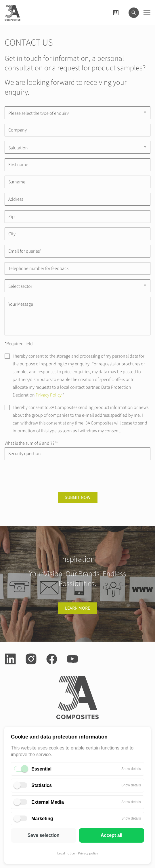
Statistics (42, 785)
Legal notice (66, 853)
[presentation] (48, 476)
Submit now (78, 497)
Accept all (112, 835)
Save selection (44, 835)
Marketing (42, 819)
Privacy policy (88, 853)
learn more (77, 608)
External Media (48, 802)
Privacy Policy (49, 395)
